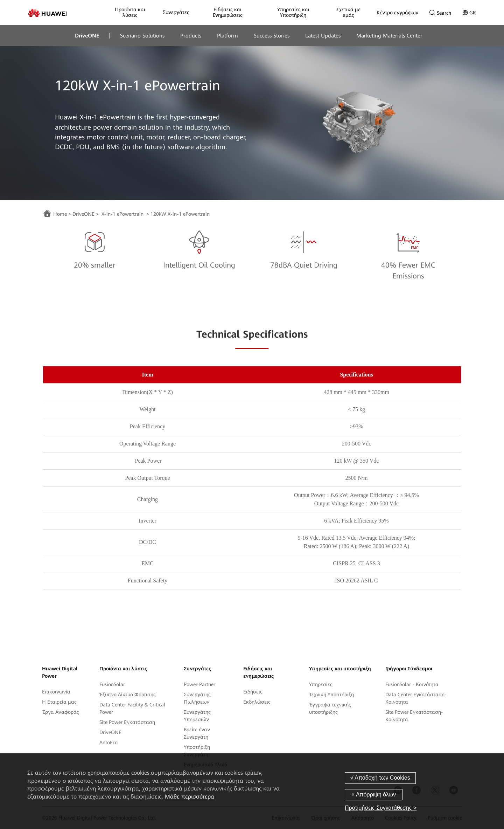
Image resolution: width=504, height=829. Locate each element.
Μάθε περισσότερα (190, 797)
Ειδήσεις (253, 692)
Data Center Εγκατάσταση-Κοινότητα (416, 698)
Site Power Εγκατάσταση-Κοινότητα (414, 716)
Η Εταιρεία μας (59, 702)
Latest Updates (323, 36)
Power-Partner (199, 684)
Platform (227, 36)
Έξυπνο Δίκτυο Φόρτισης (128, 695)
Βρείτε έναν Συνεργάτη (197, 733)
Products (191, 36)
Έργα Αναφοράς (61, 712)
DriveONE (87, 36)
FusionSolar (112, 684)
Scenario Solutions (142, 36)
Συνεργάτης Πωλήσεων (197, 698)
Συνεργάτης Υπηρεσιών (197, 716)
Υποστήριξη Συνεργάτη (197, 751)
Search (440, 13)
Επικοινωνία (56, 692)
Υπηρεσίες (321, 684)
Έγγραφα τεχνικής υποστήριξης (330, 708)
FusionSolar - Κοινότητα (412, 684)
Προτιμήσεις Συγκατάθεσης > (381, 808)
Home (60, 214)
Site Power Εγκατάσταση (127, 722)
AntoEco (108, 742)
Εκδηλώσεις (257, 702)
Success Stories (272, 36)
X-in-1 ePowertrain (122, 214)
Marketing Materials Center (389, 36)
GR (469, 13)
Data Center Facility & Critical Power (132, 708)
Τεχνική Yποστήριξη (331, 695)
